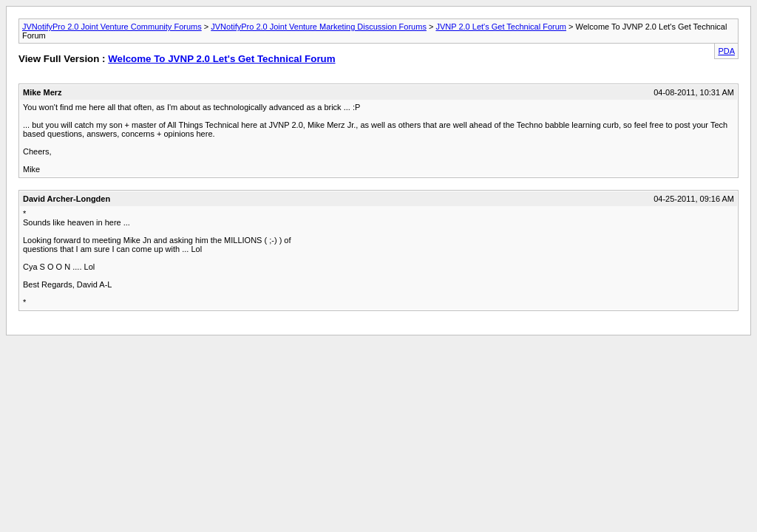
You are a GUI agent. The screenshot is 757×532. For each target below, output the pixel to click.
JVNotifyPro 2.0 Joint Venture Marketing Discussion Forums (319, 27)
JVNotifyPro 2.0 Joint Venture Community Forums (112, 27)
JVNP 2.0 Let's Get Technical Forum (501, 27)
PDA (726, 51)
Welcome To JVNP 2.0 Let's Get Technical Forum (221, 59)
